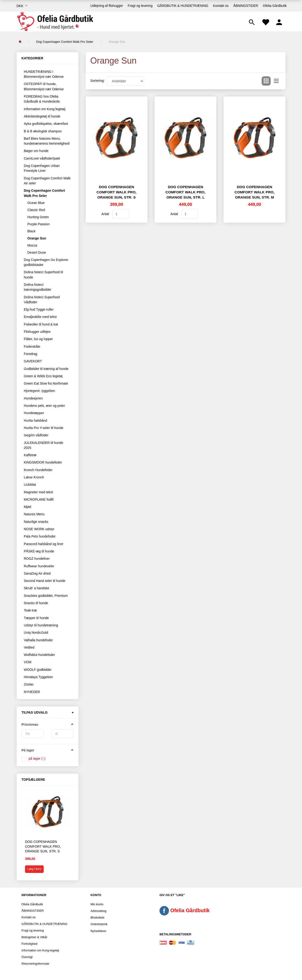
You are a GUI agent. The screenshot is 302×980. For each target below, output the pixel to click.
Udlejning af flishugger (107, 6)
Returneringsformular (35, 964)
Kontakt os (221, 6)
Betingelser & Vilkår (34, 937)
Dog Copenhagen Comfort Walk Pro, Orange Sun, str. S (43, 846)
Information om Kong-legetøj (40, 950)
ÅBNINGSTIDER (246, 6)
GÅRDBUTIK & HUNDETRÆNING (183, 6)
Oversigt (27, 957)
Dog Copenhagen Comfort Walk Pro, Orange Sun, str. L (186, 192)
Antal (106, 214)
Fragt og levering (140, 6)
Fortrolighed (29, 944)
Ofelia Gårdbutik (275, 6)
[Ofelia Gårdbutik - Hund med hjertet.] (55, 22)
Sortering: (98, 81)
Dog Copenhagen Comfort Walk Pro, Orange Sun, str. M (254, 192)
